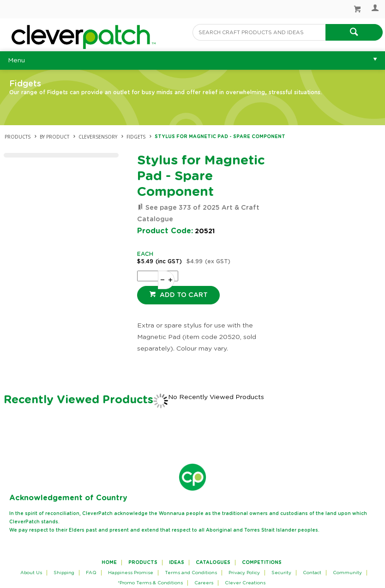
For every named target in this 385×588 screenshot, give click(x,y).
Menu (16, 61)
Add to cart (183, 295)
